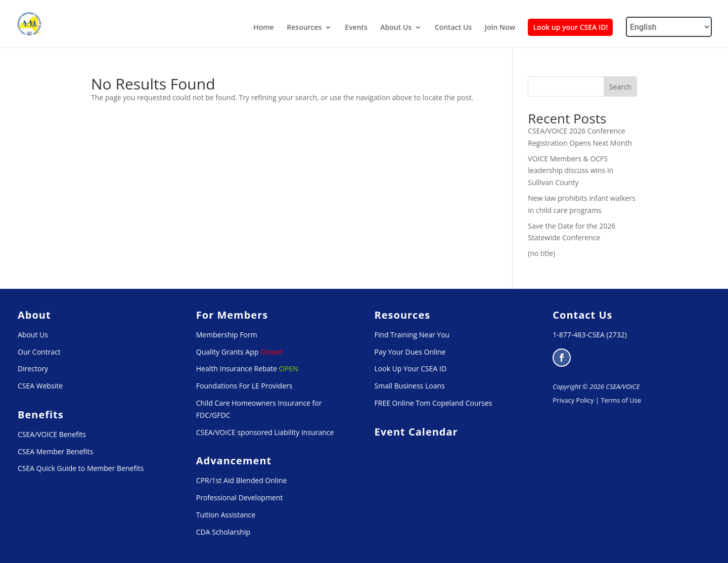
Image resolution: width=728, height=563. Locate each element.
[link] (30, 23)
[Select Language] (669, 27)
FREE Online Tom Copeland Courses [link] (434, 403)
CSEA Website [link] (40, 386)
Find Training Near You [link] (412, 335)
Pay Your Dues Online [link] (410, 352)
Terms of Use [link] (621, 400)
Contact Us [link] (453, 28)
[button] (562, 358)
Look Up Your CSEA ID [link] (411, 369)
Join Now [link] (500, 28)
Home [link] (264, 28)
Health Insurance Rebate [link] (237, 369)
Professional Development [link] (240, 497)
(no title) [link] (541, 253)
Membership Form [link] (227, 335)
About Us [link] (396, 28)
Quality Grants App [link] (227, 352)
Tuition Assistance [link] (226, 515)
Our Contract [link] (39, 352)
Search (620, 87)
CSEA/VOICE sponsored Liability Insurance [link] (265, 432)
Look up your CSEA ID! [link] (570, 27)
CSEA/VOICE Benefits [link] (52, 434)
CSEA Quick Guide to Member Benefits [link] (81, 468)
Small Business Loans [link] (410, 386)
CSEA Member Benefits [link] (55, 451)
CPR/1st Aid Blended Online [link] (242, 480)
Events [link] (356, 28)
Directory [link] (33, 369)
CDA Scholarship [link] (223, 532)
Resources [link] (304, 28)
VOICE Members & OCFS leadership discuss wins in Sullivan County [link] (571, 171)
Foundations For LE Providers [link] (244, 386)
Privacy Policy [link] (573, 400)
